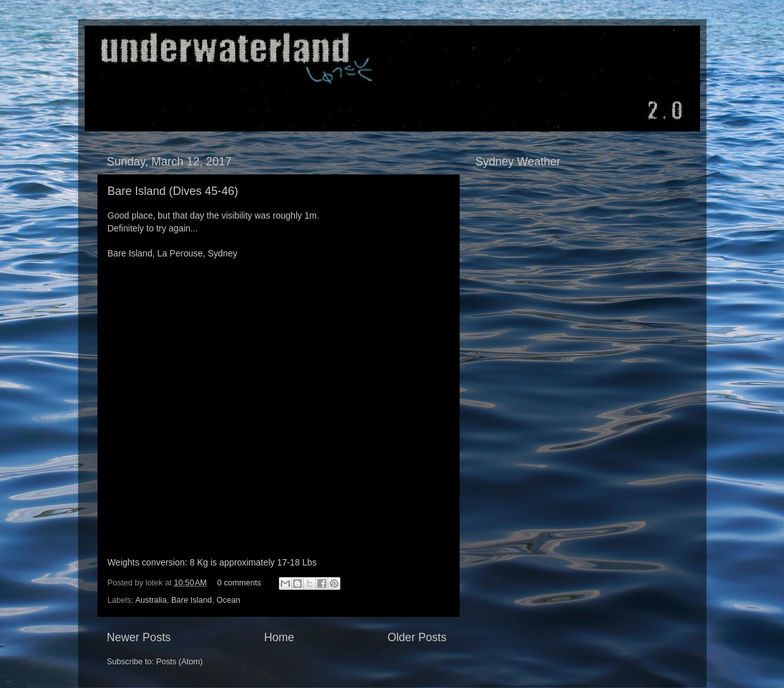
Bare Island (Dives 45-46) (173, 191)
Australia (151, 600)
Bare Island (192, 600)
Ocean (229, 600)
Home (279, 637)
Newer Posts (139, 637)
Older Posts (417, 637)
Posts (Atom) (180, 662)
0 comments (239, 583)
